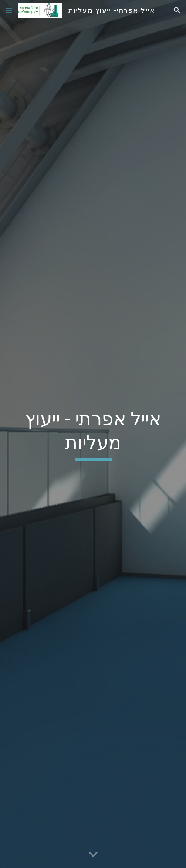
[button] (9, 10)
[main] (93, 434)
